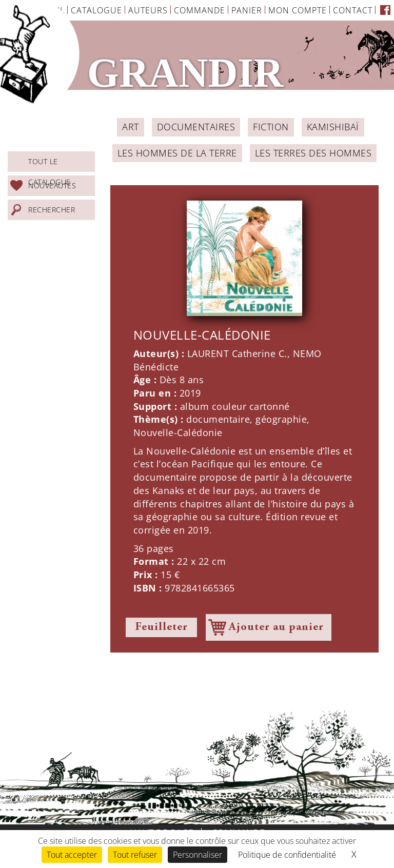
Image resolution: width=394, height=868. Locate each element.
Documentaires (196, 127)
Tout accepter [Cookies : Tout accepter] (72, 855)
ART (131, 127)
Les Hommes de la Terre (177, 153)
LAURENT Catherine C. (237, 353)
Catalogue (96, 10)
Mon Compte (298, 10)
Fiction (271, 127)
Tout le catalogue (50, 164)
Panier (247, 10)
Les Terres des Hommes (313, 153)
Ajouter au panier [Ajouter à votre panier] (276, 627)
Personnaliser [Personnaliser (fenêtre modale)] (198, 855)
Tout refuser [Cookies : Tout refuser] (135, 855)
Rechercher (52, 210)
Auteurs (148, 10)
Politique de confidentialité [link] (287, 855)
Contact (353, 10)
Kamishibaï (333, 127)
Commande (200, 10)
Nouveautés (52, 185)
